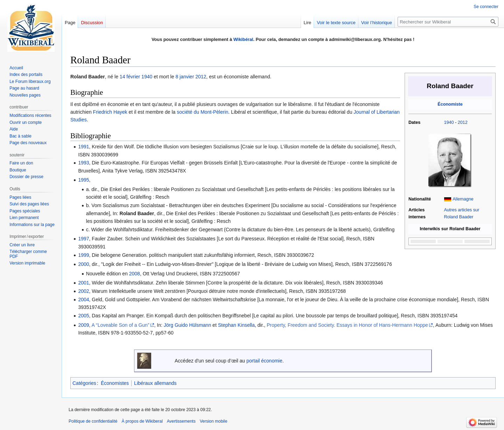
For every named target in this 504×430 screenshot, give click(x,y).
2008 (135, 274)
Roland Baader (137, 213)
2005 (83, 316)
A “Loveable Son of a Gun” (121, 325)
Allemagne (463, 199)
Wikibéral (243, 39)
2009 (83, 325)
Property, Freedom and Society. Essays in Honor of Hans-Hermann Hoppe (347, 325)
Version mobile (214, 421)
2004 (83, 299)
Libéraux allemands (155, 383)
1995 (83, 180)
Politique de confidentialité (93, 421)
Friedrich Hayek (110, 112)
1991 (83, 147)
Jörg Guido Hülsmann (187, 325)
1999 (83, 255)
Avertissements (181, 421)
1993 (83, 163)
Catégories (84, 383)
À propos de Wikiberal (142, 421)
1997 (83, 239)
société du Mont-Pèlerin (202, 112)
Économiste (450, 104)
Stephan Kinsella (236, 325)
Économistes (115, 383)
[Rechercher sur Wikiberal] (448, 22)
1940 (449, 122)
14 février (130, 77)
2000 (83, 264)
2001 (83, 283)
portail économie (264, 361)
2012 (463, 122)
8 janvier (185, 77)
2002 (83, 291)
